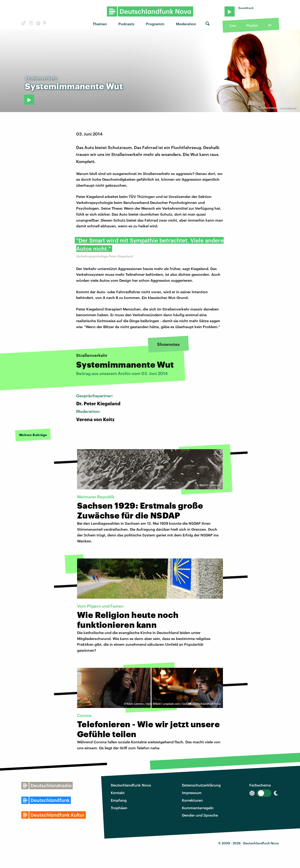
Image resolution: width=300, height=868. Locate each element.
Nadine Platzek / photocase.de (278, 108)
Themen (100, 24)
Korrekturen (192, 800)
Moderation (186, 24)
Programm (155, 24)
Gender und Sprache (200, 815)
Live (233, 25)
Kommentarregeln (198, 808)
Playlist (252, 25)
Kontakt (118, 793)
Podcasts (126, 24)
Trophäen (119, 808)
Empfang (119, 800)
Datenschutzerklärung (201, 785)
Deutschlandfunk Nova (131, 785)
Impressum (192, 793)
